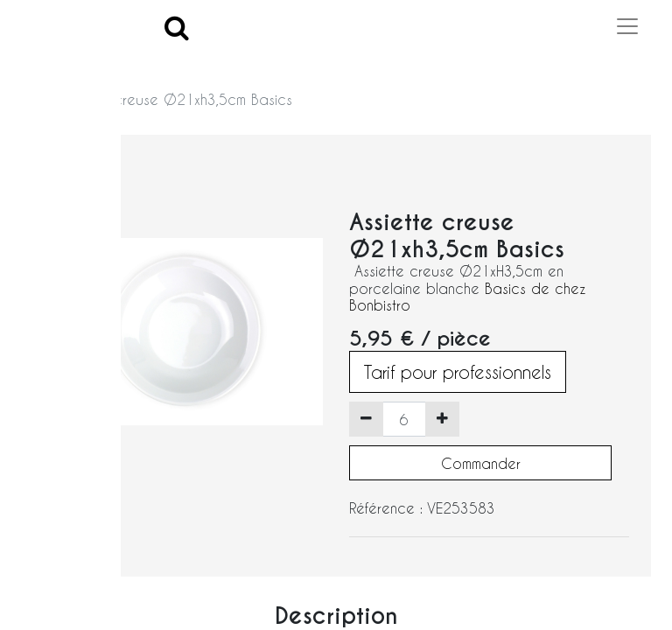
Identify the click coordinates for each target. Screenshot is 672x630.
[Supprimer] (366, 419)
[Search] (177, 27)
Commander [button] (481, 463)
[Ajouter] (442, 419)
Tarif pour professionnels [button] (458, 372)
